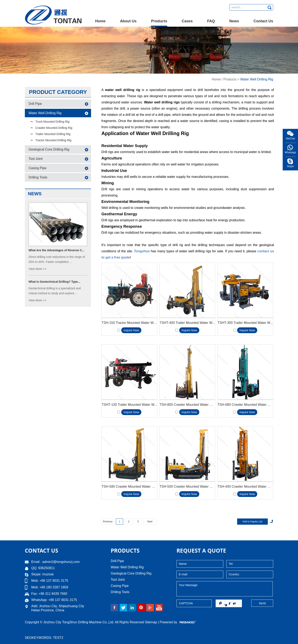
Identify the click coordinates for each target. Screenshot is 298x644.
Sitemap (151, 622)
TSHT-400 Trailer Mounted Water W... (187, 323)
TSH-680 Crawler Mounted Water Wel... (245, 405)
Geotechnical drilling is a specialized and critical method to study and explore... (55, 291)
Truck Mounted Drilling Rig (52, 122)
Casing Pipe (37, 168)
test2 (58, 638)
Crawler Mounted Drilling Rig (54, 128)
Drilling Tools (38, 177)
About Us (128, 21)
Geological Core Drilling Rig (49, 149)
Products (159, 21)
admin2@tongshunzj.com (61, 562)
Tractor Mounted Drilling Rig (53, 140)
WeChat (290, 139)
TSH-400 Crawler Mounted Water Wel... (245, 487)
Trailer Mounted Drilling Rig (53, 134)
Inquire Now (131, 330)
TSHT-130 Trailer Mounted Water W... (129, 405)
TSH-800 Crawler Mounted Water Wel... (187, 405)
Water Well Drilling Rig (257, 79)
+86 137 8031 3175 (63, 600)
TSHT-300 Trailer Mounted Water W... (245, 323)
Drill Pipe (35, 104)
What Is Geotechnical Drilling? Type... (54, 282)
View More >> (37, 269)
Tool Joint (36, 159)
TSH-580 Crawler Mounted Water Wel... (129, 487)
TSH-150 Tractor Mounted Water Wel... (129, 323)
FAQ (211, 21)
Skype (290, 166)
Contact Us (263, 21)
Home (100, 21)
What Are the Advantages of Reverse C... (56, 250)
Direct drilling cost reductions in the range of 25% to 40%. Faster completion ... (57, 259)
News (234, 21)
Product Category (58, 92)
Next (150, 522)
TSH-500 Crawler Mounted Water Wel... (187, 487)
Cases (187, 21)
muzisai (48, 574)
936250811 (46, 568)
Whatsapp (290, 152)
